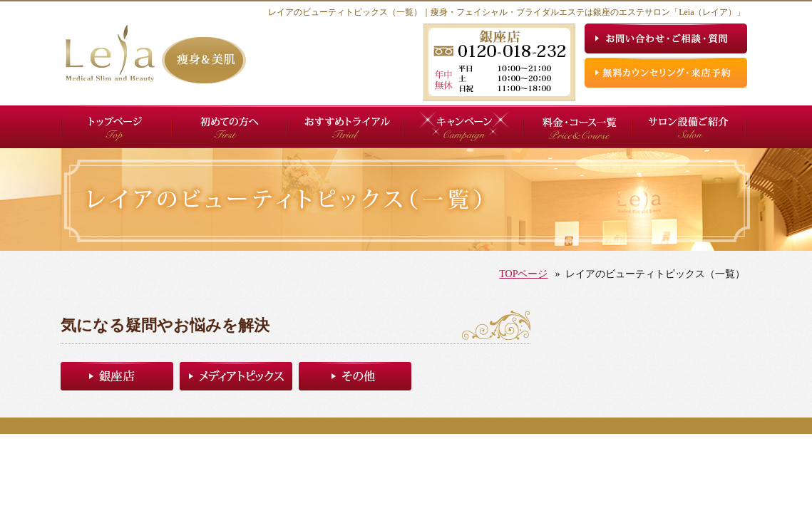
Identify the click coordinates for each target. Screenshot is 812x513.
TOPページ (523, 274)
